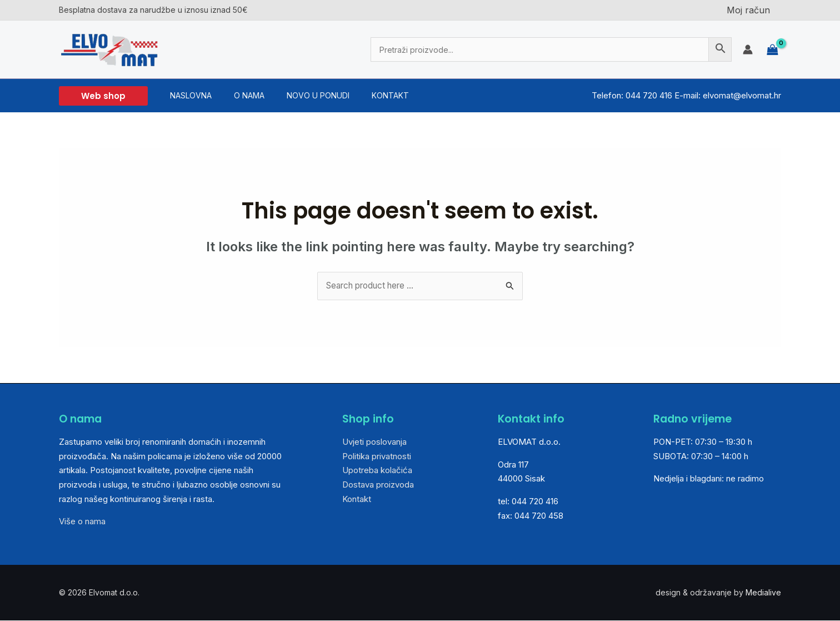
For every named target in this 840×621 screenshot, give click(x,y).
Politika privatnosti (377, 457)
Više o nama (82, 522)
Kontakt (357, 500)
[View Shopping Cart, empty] (772, 49)
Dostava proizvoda (378, 485)
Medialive (763, 593)
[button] (103, 96)
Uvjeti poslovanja (374, 442)
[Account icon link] (748, 49)
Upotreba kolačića (377, 471)
